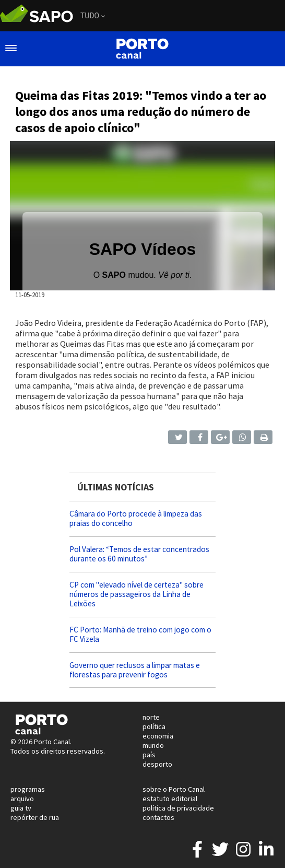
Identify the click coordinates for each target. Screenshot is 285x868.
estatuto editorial (170, 799)
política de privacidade (178, 808)
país (149, 755)
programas (28, 789)
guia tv (21, 808)
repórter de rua (35, 817)
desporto (157, 764)
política (154, 726)
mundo (153, 745)
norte (151, 717)
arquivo (22, 799)
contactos (158, 817)
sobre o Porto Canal (174, 789)
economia (158, 736)
